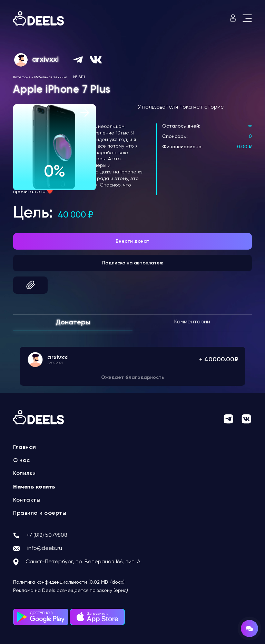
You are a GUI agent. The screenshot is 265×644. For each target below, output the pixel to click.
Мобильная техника (51, 77)
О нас (22, 461)
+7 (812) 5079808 (47, 535)
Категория (22, 77)
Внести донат (132, 241)
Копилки (24, 474)
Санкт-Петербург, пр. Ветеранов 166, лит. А (83, 562)
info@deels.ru (45, 549)
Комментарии (192, 322)
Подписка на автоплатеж (133, 263)
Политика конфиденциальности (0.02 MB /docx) (69, 582)
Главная (25, 447)
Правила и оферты (40, 513)
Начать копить (34, 487)
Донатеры (73, 323)
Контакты (27, 500)
